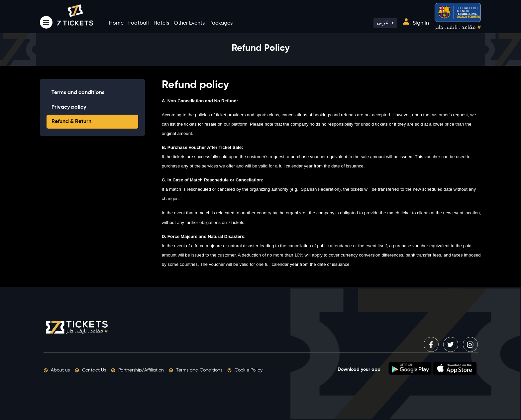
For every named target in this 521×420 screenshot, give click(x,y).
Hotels (161, 23)
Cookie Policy (245, 370)
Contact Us (90, 370)
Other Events (189, 23)
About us (57, 370)
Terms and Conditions (196, 370)
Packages (221, 23)
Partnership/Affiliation (137, 370)
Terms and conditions (78, 93)
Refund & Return (71, 122)
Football (139, 23)
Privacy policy (69, 107)
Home (116, 23)
